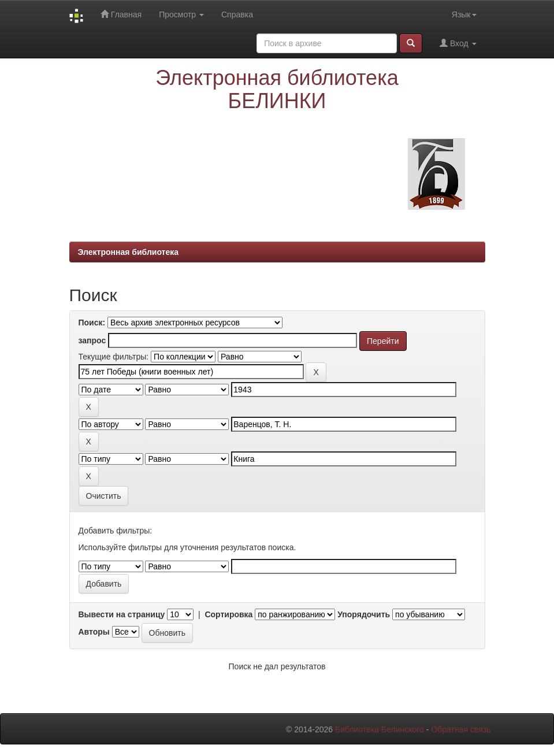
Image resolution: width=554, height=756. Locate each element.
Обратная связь (461, 729)
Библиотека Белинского (380, 729)
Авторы (94, 632)
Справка (237, 14)
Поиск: (92, 323)
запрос (92, 340)
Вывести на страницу (122, 614)
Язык (464, 14)
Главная (121, 14)
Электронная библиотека (129, 252)
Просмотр (181, 14)
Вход (458, 43)
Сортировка (228, 614)
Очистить (104, 496)
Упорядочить (364, 614)
